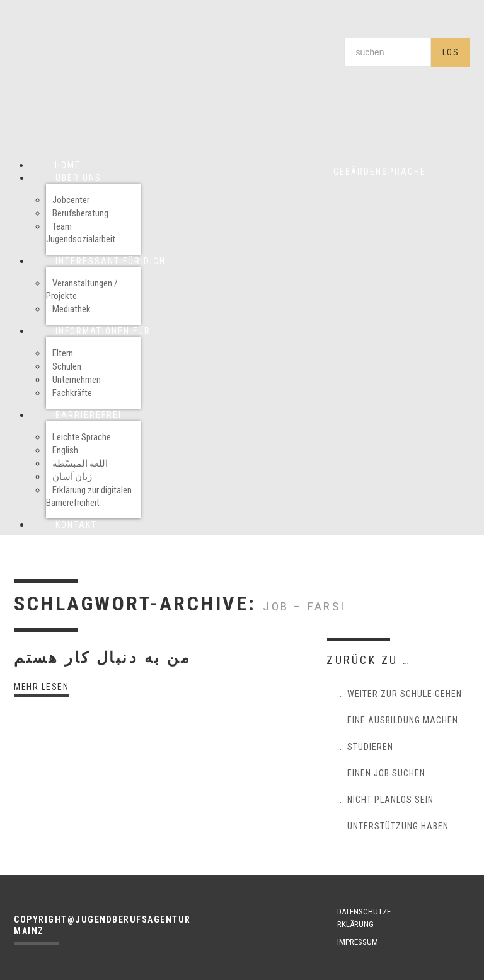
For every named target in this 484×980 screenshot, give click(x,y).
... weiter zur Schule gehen (400, 694)
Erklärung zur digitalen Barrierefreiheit (89, 496)
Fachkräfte (72, 393)
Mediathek (72, 309)
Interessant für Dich (111, 261)
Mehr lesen (41, 687)
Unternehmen (77, 380)
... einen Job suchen (381, 773)
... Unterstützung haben (393, 826)
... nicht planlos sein (385, 800)
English (65, 450)
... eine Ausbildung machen (398, 720)
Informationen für (103, 331)
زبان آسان (72, 477)
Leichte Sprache (82, 437)
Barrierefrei (89, 415)
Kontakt (76, 525)
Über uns (78, 178)
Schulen (67, 366)
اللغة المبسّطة (80, 464)
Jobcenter (71, 200)
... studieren (365, 747)
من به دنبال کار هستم (102, 658)
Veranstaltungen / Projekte (82, 289)
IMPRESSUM (358, 942)
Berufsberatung (80, 213)
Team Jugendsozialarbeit (81, 233)
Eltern (63, 353)
